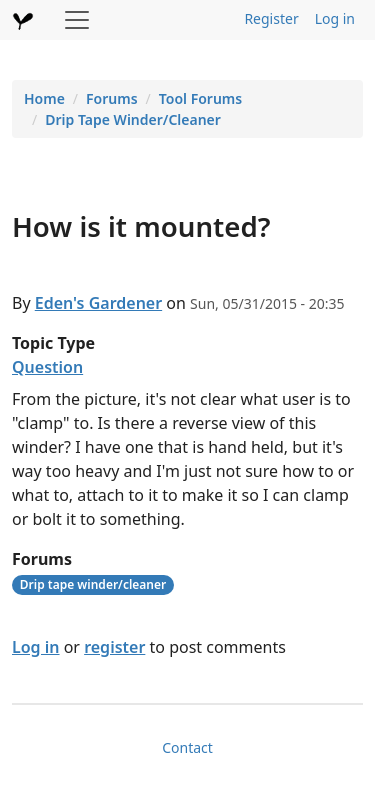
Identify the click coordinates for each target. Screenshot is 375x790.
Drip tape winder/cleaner (93, 584)
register (114, 647)
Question (47, 367)
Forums (112, 98)
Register (271, 18)
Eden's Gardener (98, 303)
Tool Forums (200, 98)
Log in (335, 18)
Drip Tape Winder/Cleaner (133, 119)
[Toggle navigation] (77, 20)
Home (44, 98)
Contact (187, 747)
